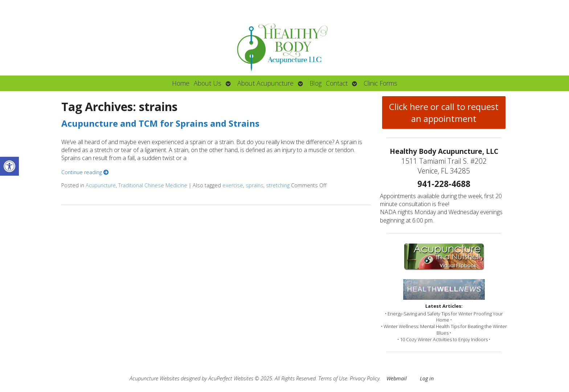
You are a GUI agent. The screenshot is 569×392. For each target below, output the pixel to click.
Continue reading (85, 172)
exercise (233, 185)
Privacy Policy (365, 378)
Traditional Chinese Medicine (153, 185)
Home (181, 83)
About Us (208, 83)
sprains (255, 185)
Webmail (397, 378)
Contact (337, 83)
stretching (278, 185)
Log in (427, 378)
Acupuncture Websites (154, 378)
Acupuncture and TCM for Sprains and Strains (160, 123)
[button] (9, 166)
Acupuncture (101, 185)
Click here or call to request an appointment (444, 113)
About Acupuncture (265, 83)
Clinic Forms (380, 83)
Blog (316, 83)
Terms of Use (333, 378)
